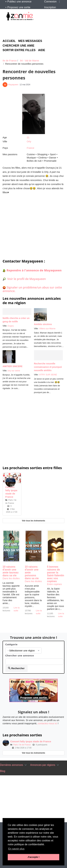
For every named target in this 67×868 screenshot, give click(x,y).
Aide (42, 50)
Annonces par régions (43, 765)
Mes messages (30, 41)
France (31, 148)
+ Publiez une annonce (18, 2)
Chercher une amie (18, 46)
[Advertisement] (35, 29)
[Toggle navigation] (26, 765)
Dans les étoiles (11, 578)
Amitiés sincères (43, 324)
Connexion (50, 2)
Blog (3, 771)
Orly (29, 141)
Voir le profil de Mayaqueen (26, 279)
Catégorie (11, 644)
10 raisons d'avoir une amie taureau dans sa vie (11, 571)
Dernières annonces (12, 765)
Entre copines (54, 584)
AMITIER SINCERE (13, 366)
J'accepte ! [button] (33, 857)
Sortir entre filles (19, 50)
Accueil (9, 41)
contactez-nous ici (47, 723)
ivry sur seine (14, 371)
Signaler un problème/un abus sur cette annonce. (32, 289)
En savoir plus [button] (16, 849)
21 (28, 137)
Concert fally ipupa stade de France (31, 741)
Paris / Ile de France (22, 745)
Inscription (50, 7)
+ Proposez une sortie (18, 7)
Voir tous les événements (33, 521)
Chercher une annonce (20, 656)
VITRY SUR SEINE (48, 375)
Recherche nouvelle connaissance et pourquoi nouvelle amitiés (48, 367)
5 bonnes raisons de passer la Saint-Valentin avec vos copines (56, 574)
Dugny (11, 326)
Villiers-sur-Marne (47, 329)
